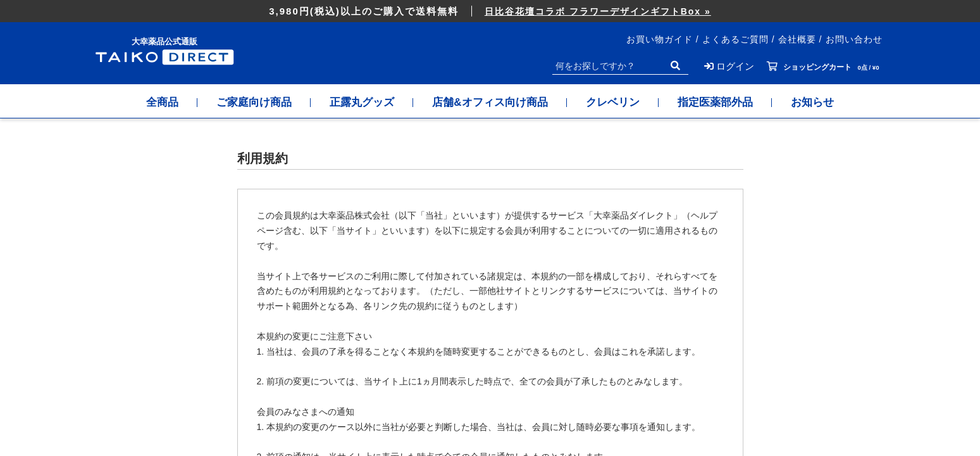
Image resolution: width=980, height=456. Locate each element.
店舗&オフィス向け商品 (490, 102)
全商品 (162, 102)
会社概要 (797, 39)
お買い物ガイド (660, 39)
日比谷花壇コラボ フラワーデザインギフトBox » (598, 11)
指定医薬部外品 (715, 102)
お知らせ (812, 102)
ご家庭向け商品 (254, 102)
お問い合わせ (854, 39)
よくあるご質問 (735, 39)
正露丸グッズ (362, 102)
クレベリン (613, 102)
